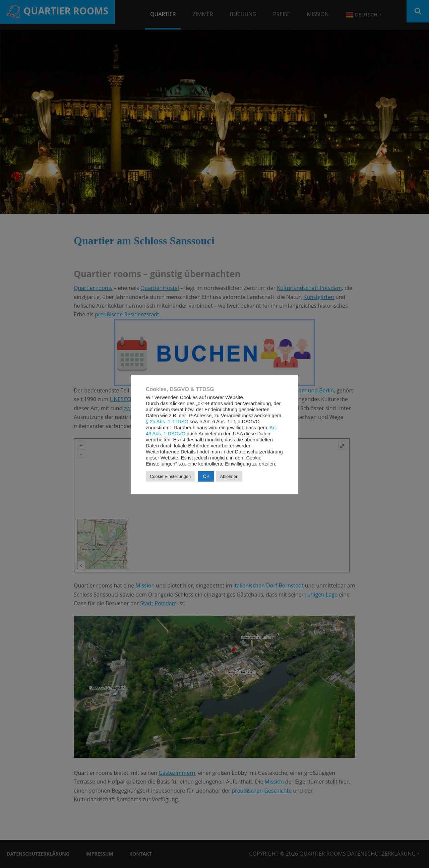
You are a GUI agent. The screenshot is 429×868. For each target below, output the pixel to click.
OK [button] (206, 476)
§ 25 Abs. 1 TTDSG (167, 422)
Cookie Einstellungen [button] (170, 476)
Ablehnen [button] (229, 476)
